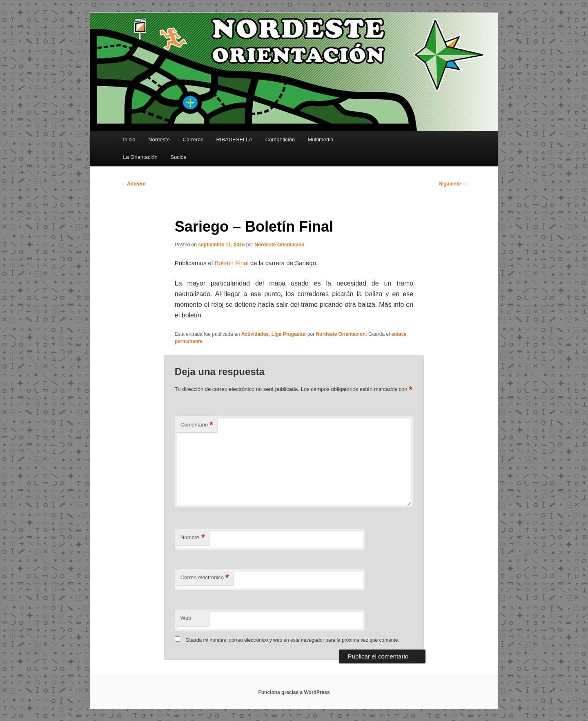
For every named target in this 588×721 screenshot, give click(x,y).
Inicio (129, 140)
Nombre (193, 538)
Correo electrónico (205, 578)
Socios (178, 157)
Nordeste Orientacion (279, 245)
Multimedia (321, 140)
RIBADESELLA (234, 140)
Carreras (193, 140)
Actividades (255, 334)
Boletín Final (231, 263)
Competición (280, 140)
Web (186, 618)
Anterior (134, 184)
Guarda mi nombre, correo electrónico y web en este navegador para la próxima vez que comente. (292, 640)
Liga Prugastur (289, 334)
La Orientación (140, 157)
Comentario (197, 425)
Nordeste (159, 140)
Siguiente (453, 184)
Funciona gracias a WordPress (294, 692)
